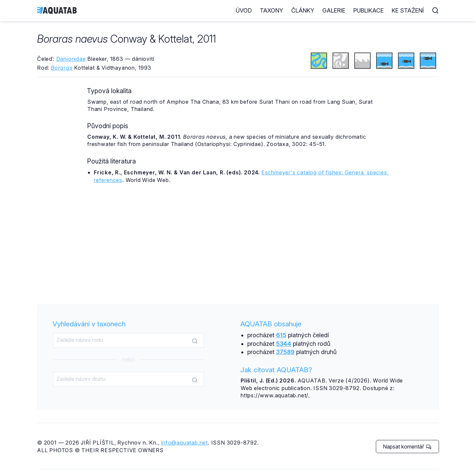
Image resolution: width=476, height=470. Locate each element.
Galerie (334, 10)
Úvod (244, 10)
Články (303, 10)
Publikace (369, 10)
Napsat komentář (407, 447)
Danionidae (71, 59)
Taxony (272, 10)
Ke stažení (408, 10)
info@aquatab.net (184, 443)
